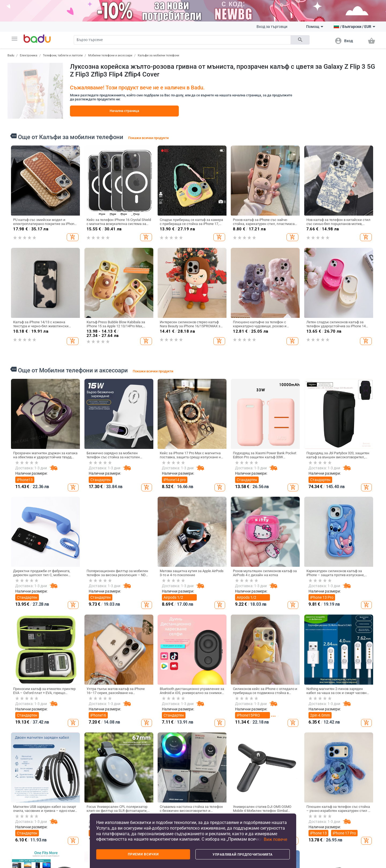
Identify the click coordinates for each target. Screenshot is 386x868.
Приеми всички (143, 854)
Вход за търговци (272, 27)
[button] (14, 39)
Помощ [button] (315, 27)
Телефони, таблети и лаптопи (63, 55)
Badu (11, 55)
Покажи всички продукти (148, 138)
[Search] (182, 40)
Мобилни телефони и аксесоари (110, 55)
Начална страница (124, 111)
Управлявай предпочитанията (243, 855)
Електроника (29, 55)
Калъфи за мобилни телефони (158, 55)
